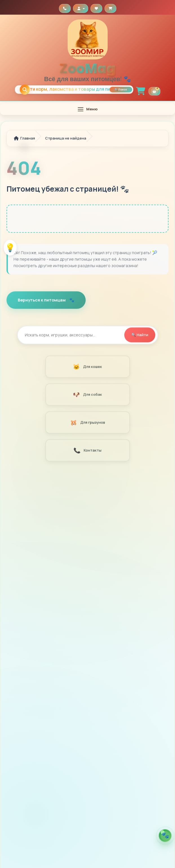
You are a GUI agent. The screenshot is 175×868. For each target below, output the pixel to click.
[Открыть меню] (87, 109)
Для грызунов (87, 423)
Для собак (87, 395)
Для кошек (87, 367)
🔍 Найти (140, 335)
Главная (24, 139)
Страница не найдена (66, 139)
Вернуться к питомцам (42, 300)
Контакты (87, 451)
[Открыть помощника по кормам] (165, 836)
